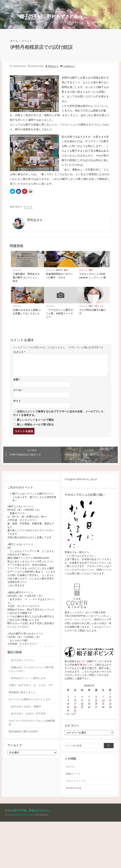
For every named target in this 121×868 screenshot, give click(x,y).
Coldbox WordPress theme (20, 821)
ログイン (71, 773)
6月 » (74, 719)
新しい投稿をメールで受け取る (35, 425)
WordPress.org (74, 794)
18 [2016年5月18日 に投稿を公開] (82, 709)
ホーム (14, 41)
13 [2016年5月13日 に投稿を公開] (96, 705)
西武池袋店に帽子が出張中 (23, 749)
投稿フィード (73, 780)
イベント (27, 41)
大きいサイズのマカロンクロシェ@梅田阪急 (32, 741)
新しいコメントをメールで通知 (35, 420)
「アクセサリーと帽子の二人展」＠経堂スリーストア (59, 314)
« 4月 (67, 719)
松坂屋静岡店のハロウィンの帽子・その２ (59, 276)
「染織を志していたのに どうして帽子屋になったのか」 (31, 687)
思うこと (100, 306)
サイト (17, 401)
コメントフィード (76, 787)
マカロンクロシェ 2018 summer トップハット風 (92, 276)
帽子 (67, 270)
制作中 (59, 270)
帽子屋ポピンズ (84, 665)
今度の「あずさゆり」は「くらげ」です (31, 703)
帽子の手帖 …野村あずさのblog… (34, 817)
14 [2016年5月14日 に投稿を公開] (103, 705)
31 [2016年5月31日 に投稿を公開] (75, 716)
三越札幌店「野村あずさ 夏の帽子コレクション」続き (26, 277)
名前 (17, 380)
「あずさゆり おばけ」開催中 (25, 724)
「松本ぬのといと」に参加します (27, 696)
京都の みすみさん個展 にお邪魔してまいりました (27, 312)
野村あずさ (53, 66)
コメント (19, 352)
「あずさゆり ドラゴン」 (22, 678)
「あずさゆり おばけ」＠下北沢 (27, 731)
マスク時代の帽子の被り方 (93, 312)
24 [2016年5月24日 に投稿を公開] (75, 712)
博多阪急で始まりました (22, 710)
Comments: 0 (69, 66)
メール (18, 390)
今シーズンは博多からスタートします (30, 717)
